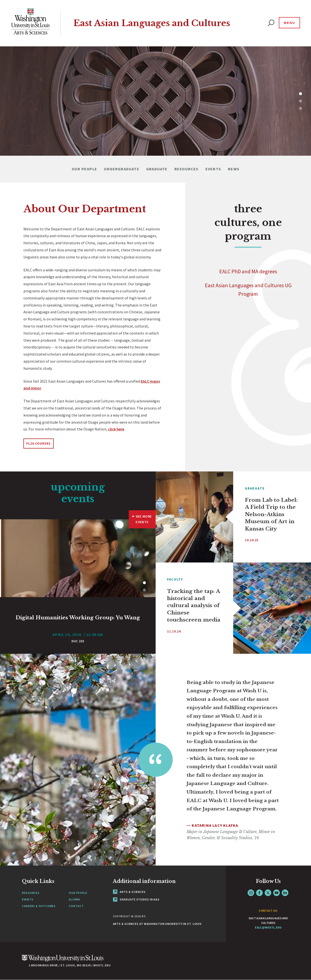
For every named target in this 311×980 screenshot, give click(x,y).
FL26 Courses (39, 444)
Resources (31, 893)
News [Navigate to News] (234, 169)
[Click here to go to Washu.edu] (63, 961)
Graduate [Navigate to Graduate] (157, 169)
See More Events (144, 519)
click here (116, 429)
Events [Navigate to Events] (213, 169)
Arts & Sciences (129, 892)
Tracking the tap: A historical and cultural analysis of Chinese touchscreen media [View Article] (194, 606)
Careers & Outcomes (39, 906)
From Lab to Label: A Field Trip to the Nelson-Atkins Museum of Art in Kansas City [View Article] (271, 514)
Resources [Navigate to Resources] (186, 169)
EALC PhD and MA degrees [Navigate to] (248, 271)
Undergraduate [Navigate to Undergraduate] (122, 169)
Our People (78, 893)
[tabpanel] (155, 101)
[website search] (271, 23)
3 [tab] (301, 108)
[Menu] (289, 23)
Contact (76, 906)
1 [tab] (301, 94)
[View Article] (78, 625)
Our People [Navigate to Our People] (84, 169)
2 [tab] (301, 101)
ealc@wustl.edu (268, 927)
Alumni (74, 899)
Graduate (255, 488)
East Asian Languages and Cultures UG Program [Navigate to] (248, 290)
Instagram (251, 893)
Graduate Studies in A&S (136, 899)
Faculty (175, 579)
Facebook (259, 893)
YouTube (276, 893)
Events (28, 899)
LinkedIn (285, 893)
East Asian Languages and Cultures (152, 23)
